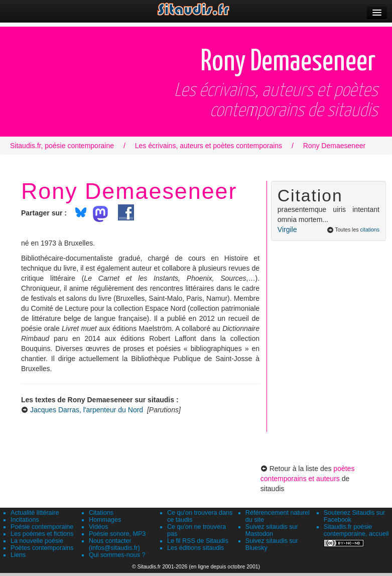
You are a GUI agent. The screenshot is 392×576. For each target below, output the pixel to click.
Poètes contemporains (42, 548)
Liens (18, 555)
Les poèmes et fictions (42, 534)
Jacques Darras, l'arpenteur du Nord (87, 410)
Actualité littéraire (35, 513)
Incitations (25, 520)
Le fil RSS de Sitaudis (198, 541)
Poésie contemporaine (42, 527)
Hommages (105, 520)
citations (370, 229)
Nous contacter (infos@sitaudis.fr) (114, 544)
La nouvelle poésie (37, 541)
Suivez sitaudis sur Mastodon (272, 530)
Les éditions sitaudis (195, 548)
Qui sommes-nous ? (117, 555)
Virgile (287, 229)
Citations (101, 513)
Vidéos (98, 527)
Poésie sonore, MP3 (117, 534)
